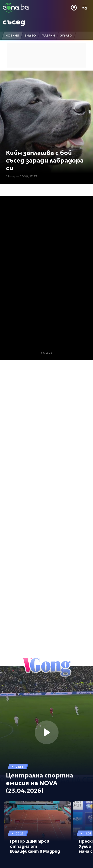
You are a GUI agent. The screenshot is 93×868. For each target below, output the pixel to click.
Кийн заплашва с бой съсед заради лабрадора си (45, 161)
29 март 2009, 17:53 (22, 176)
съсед (14, 22)
